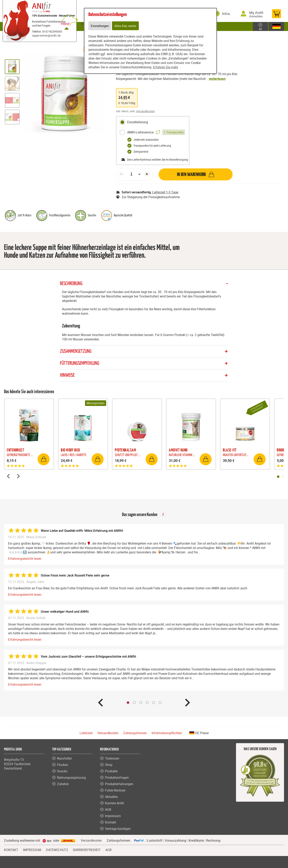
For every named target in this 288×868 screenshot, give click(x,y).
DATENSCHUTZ (57, 850)
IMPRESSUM (32, 850)
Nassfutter (64, 759)
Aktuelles (111, 797)
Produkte (111, 772)
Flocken (62, 765)
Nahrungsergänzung (71, 778)
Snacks (62, 772)
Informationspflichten (167, 733)
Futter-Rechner (115, 791)
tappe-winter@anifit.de (46, 35)
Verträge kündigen (118, 829)
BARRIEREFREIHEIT (87, 850)
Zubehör (63, 784)
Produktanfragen (117, 778)
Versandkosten (145, 111)
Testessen (112, 759)
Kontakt (110, 823)
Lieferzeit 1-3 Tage (165, 192)
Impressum (113, 816)
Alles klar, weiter (127, 26)
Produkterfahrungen (119, 784)
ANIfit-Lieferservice (152, 132)
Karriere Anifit (114, 803)
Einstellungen (100, 26)
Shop (109, 765)
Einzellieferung (134, 122)
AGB (108, 810)
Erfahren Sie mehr (166, 68)
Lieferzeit (86, 733)
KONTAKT (11, 850)
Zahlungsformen (135, 733)
